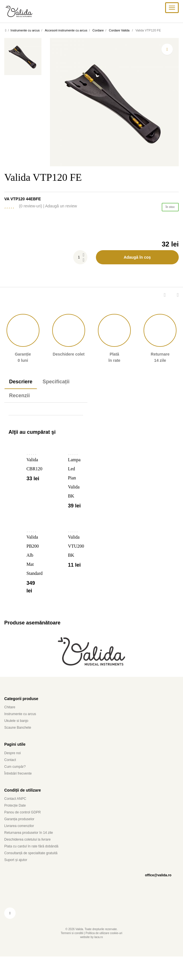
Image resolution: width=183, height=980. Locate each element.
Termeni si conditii (68, 946)
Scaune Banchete (20, 740)
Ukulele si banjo (18, 733)
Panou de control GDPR (25, 825)
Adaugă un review (85, 211)
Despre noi (14, 765)
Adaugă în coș (137, 262)
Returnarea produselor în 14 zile (32, 845)
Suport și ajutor (17, 872)
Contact (11, 772)
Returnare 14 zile (160, 343)
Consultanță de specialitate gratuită (36, 865)
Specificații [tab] (61, 386)
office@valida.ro (156, 887)
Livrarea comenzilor (22, 838)
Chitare (11, 719)
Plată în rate (114, 343)
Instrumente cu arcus (22, 726)
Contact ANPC (17, 811)
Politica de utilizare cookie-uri (107, 946)
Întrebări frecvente (21, 786)
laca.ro (100, 950)
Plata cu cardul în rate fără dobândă (37, 859)
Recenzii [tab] (21, 400)
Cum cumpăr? (17, 779)
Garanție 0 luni (23, 343)
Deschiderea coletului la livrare (31, 852)
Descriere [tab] (22, 386)
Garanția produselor (23, 831)
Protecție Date (17, 818)
